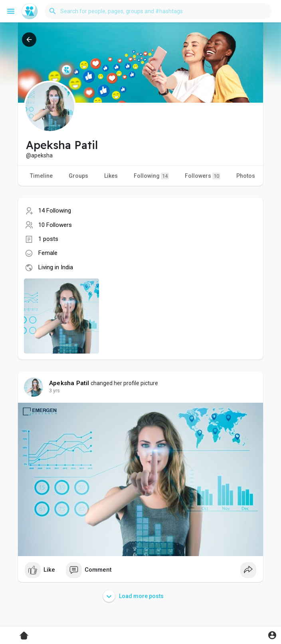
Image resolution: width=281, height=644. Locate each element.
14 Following (55, 211)
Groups (78, 176)
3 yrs (54, 391)
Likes (111, 176)
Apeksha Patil (69, 383)
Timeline (41, 176)
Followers (203, 176)
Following (151, 176)
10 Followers (55, 225)
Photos (246, 176)
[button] (158, 11)
